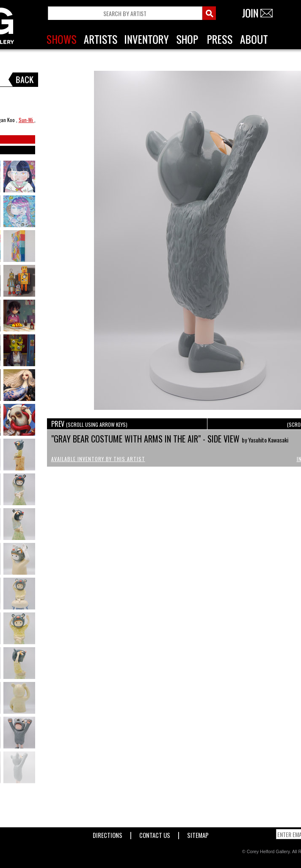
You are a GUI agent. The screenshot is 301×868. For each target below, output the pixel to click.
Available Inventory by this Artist (98, 459)
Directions (108, 833)
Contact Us (155, 833)
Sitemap (198, 833)
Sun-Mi (26, 120)
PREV (89, 424)
